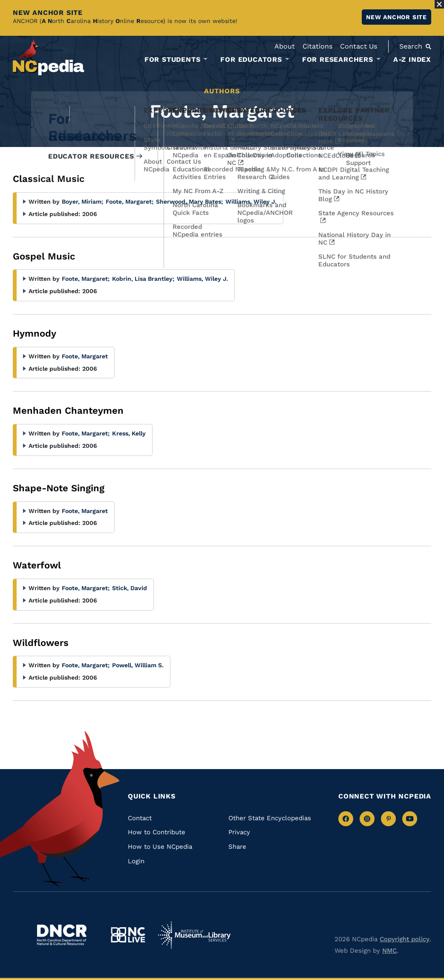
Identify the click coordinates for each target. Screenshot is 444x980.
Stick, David (130, 588)
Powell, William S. (138, 665)
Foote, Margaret (130, 202)
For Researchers (338, 60)
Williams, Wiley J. (251, 202)
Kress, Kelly (129, 433)
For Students (173, 60)
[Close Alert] (439, 4)
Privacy (239, 832)
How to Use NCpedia (160, 847)
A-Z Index (412, 59)
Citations (317, 46)
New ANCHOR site (396, 17)
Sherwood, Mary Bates (189, 202)
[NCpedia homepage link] (49, 57)
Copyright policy (405, 939)
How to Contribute (157, 832)
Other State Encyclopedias (270, 818)
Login (136, 861)
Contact (140, 818)
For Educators (251, 60)
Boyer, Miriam (82, 202)
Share (237, 847)
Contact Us (359, 46)
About (285, 46)
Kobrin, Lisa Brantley (143, 279)
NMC (389, 951)
